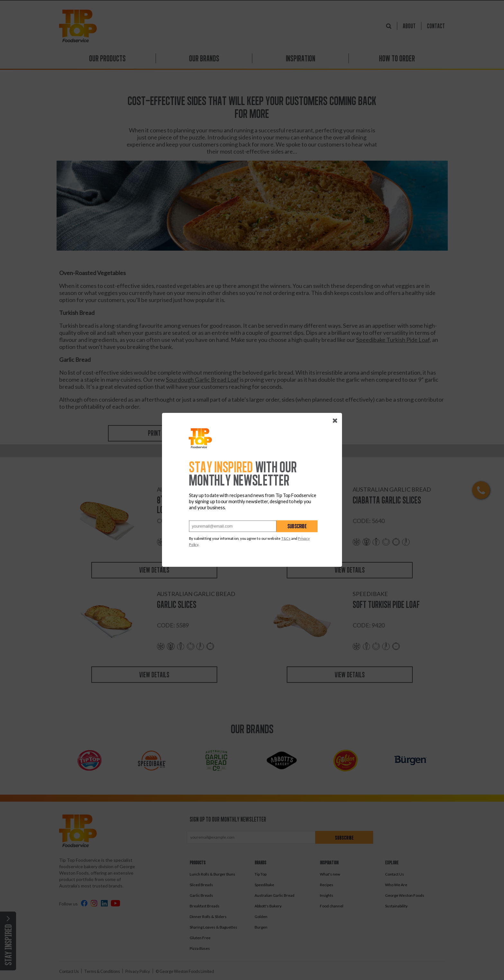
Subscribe (297, 526)
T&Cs (286, 539)
